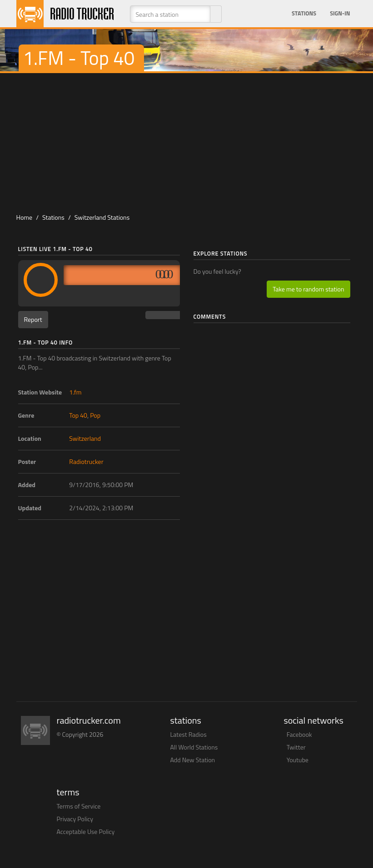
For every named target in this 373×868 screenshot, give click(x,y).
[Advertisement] (191, 141)
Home (25, 217)
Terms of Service (79, 806)
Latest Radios (189, 734)
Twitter (296, 747)
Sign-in (340, 13)
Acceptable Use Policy (86, 831)
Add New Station (193, 760)
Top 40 (78, 415)
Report (33, 319)
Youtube (298, 760)
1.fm (75, 392)
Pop (95, 415)
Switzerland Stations (102, 217)
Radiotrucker (86, 461)
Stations (304, 13)
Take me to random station (308, 289)
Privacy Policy (75, 819)
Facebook (299, 734)
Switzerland (85, 438)
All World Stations (194, 747)
